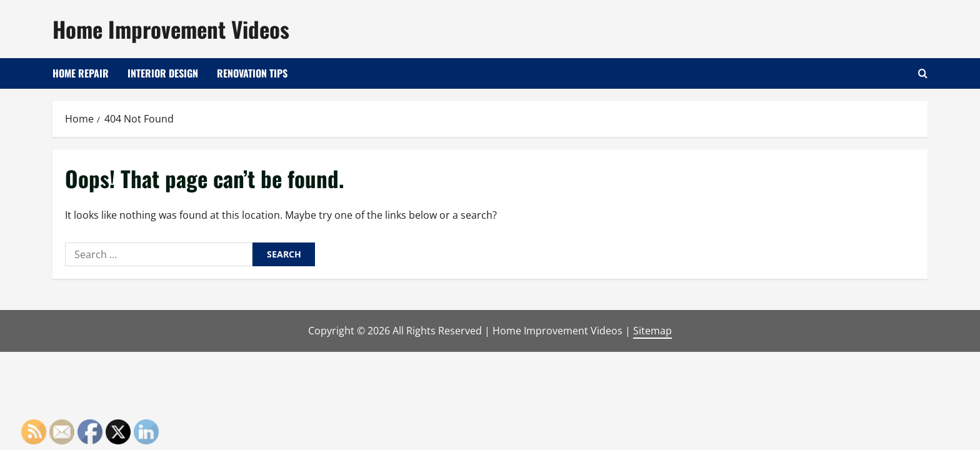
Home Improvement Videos (171, 29)
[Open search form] (923, 73)
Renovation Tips (252, 73)
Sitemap (652, 331)
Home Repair (81, 73)
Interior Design (163, 73)
